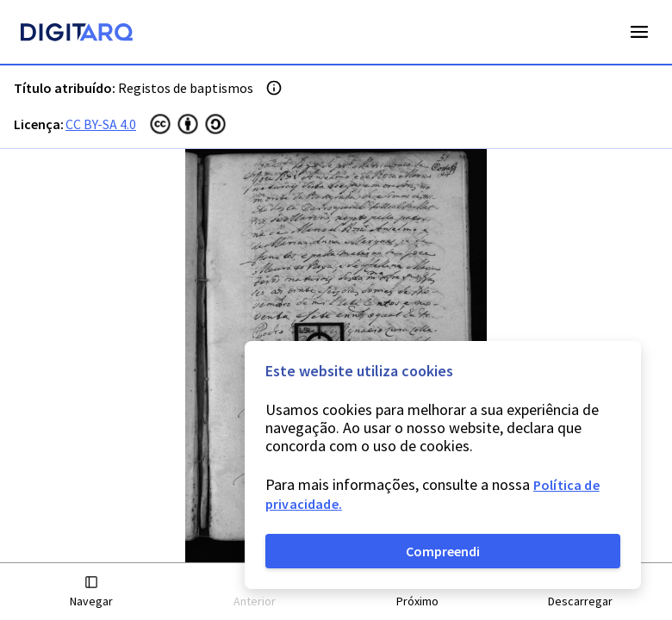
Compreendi (443, 551)
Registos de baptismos (186, 88)
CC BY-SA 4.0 (101, 124)
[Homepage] (77, 34)
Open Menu (639, 32)
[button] (92, 592)
